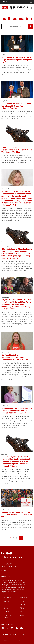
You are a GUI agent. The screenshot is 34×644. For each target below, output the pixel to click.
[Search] (30, 26)
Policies (23, 605)
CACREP (6, 601)
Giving (22, 601)
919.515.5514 (6, 571)
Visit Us (22, 615)
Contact (6, 608)
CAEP (6, 605)
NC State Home (7, 2)
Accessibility (8, 598)
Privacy (22, 608)
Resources (20, 640)
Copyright (7, 612)
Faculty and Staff (25, 598)
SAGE (22, 612)
